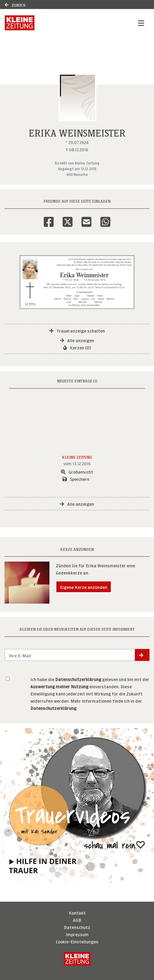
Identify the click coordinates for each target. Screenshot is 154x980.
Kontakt (77, 912)
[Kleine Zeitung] (77, 959)
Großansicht (77, 471)
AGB (77, 920)
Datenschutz (77, 927)
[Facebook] (49, 218)
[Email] (86, 218)
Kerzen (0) (77, 347)
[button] (142, 655)
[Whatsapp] (105, 218)
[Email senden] (70, 655)
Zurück (15, 5)
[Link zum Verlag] (55, 23)
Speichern (76, 479)
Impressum (77, 934)
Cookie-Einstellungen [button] (77, 941)
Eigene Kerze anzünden (84, 587)
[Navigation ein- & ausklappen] (141, 23)
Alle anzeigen (77, 340)
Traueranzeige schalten (77, 330)
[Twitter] (68, 218)
